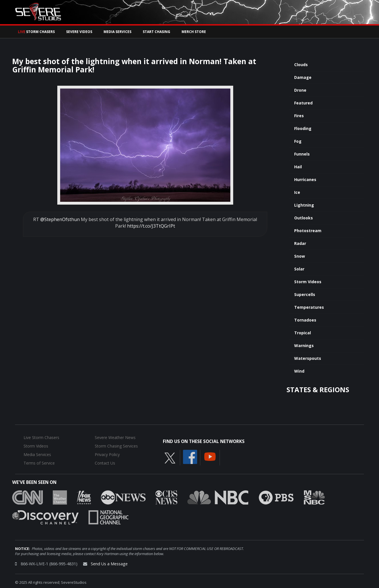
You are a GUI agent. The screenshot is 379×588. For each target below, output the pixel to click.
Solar (299, 269)
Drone (300, 90)
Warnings (304, 346)
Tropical (303, 333)
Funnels (302, 154)
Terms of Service (39, 463)
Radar (300, 243)
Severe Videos (79, 32)
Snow (300, 256)
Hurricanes (305, 179)
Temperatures (309, 307)
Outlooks (304, 218)
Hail (298, 167)
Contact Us (105, 463)
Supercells (305, 294)
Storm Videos (308, 282)
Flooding (303, 128)
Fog (298, 141)
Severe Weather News (115, 437)
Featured (303, 103)
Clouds (301, 65)
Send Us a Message (109, 564)
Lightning (304, 205)
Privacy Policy (107, 454)
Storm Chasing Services (116, 446)
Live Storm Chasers (41, 437)
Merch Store (194, 32)
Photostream (308, 231)
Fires (299, 116)
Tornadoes (305, 320)
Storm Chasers (36, 32)
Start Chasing (156, 32)
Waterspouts (308, 358)
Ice (297, 192)
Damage (303, 77)
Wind (299, 371)
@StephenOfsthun (60, 219)
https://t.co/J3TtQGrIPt (151, 226)
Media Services (117, 32)
